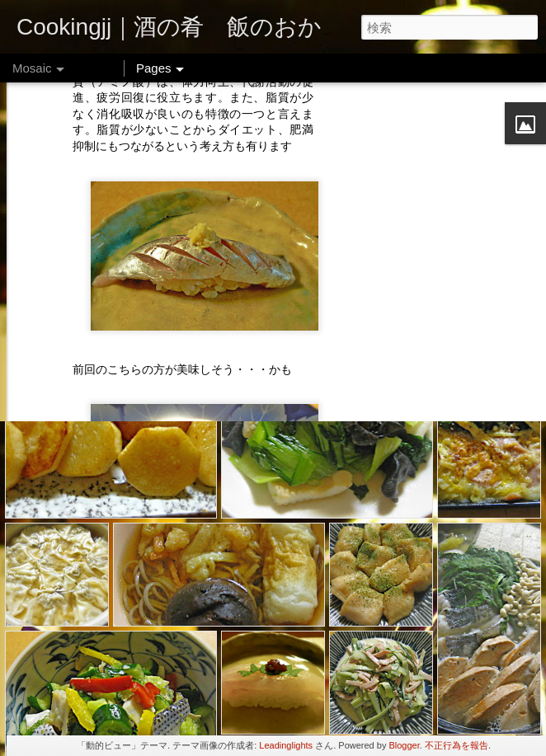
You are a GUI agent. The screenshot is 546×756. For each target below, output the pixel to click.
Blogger (404, 745)
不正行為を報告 (457, 745)
